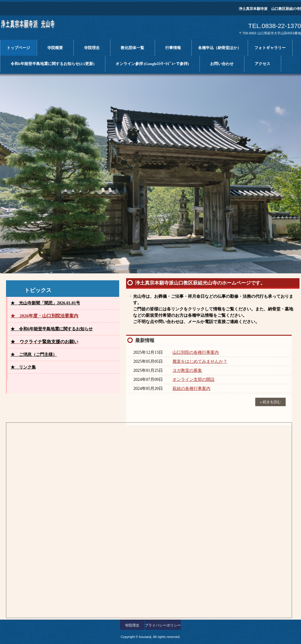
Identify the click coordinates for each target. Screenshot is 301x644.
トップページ (18, 48)
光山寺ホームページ (35, 26)
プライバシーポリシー (163, 625)
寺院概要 (55, 48)
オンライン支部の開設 (194, 380)
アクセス (262, 64)
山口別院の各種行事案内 (196, 352)
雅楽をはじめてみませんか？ (200, 361)
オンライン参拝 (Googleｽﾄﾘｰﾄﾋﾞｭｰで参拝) (152, 64)
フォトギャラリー (270, 48)
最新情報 (145, 340)
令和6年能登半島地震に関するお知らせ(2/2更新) (53, 64)
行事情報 (173, 48)
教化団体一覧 (132, 48)
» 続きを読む (270, 402)
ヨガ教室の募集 (187, 370)
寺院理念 (92, 48)
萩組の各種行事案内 (191, 389)
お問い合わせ (222, 64)
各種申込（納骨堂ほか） (220, 48)
